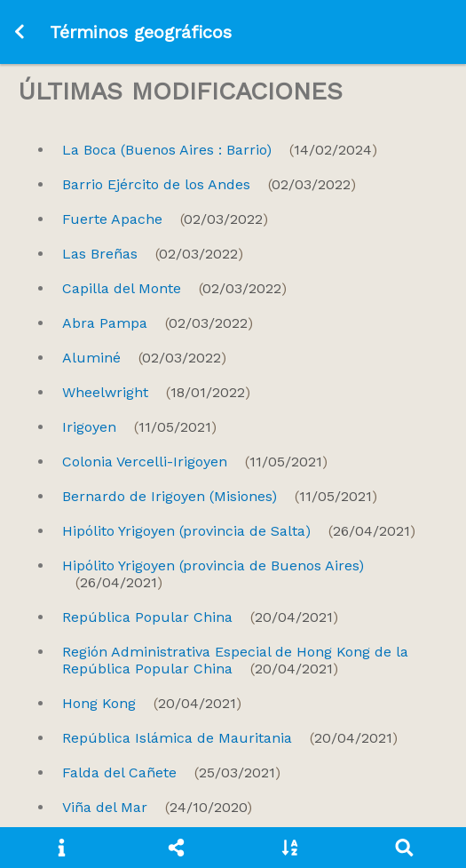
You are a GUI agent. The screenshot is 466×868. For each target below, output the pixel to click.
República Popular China (200, 617)
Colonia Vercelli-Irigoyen (195, 462)
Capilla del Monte (174, 288)
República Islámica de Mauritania (230, 738)
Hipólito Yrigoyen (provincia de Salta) (239, 531)
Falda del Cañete (171, 772)
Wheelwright (156, 392)
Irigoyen (139, 427)
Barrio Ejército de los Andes (209, 184)
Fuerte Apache (165, 219)
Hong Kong (152, 703)
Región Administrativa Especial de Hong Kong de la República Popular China (235, 660)
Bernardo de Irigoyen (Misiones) (220, 496)
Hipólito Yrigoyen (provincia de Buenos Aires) (213, 574)
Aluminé (144, 358)
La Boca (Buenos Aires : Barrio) (220, 150)
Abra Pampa (158, 323)
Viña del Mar (157, 807)
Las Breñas (153, 254)
